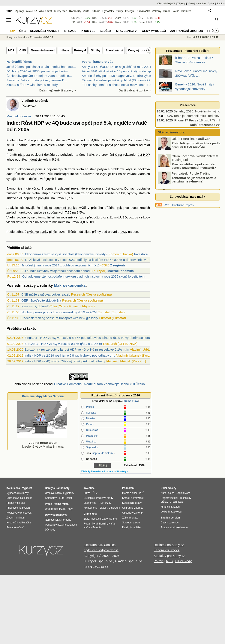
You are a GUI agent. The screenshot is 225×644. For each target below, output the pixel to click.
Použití (159, 561)
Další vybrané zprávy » (135, 90)
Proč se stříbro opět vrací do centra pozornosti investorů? (194, 167)
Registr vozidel (169, 498)
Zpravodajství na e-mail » (188, 197)
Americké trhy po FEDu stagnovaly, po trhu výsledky (119, 76)
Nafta (112, 524)
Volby (164, 512)
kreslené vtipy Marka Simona (42, 443)
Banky (49, 488)
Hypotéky (108, 11)
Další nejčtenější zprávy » (58, 90)
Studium (221, 3)
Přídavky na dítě (16, 503)
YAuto (191, 3)
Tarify (120, 11)
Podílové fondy (104, 498)
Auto (163, 493)
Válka (176, 11)
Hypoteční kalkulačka (19, 523)
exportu (117, 188)
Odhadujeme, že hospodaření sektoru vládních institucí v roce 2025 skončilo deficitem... (85, 276)
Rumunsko (92, 430)
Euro (62, 498)
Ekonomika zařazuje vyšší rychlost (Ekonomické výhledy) (66, 254)
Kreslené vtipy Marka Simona (43, 396)
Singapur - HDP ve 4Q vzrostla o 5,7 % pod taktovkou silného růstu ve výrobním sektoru (87, 338)
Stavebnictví (114, 50)
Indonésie (35, 159)
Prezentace (188, 105)
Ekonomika (36, 37)
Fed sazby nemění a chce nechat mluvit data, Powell (119, 85)
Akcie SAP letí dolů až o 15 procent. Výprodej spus (118, 71)
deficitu (34, 179)
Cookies (110, 545)
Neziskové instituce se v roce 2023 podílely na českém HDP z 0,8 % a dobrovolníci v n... (88, 260)
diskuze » (108, 471)
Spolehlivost (183, 493)
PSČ (142, 493)
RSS (167, 205)
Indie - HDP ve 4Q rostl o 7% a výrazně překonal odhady (65, 361)
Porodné (66, 520)
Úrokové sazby (53, 493)
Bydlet (211, 3)
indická (47, 208)
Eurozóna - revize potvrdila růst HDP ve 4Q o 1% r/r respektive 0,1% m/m (77, 349)
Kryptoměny (90, 508)
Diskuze (186, 11)
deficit (20, 222)
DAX (95, 22)
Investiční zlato (99, 519)
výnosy (132, 193)
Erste (142, 22)
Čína (118, 155)
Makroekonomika (19, 116)
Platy (70, 509)
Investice (141, 254)
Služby (96, 50)
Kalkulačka (143, 11)
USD (123, 217)
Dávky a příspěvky (56, 515)
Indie (27, 188)
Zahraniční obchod (187, 31)
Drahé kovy (91, 514)
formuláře (135, 527)
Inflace (64, 50)
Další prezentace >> (205, 125)
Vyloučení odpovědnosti (101, 550)
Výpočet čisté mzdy (17, 493)
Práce (167, 11)
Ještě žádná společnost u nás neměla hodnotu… (41, 67)
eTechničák (176, 502)
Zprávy (20, 11)
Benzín (103, 524)
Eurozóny (113, 395)
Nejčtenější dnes (19, 62)
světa (80, 169)
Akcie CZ (31, 11)
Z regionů (117, 265)
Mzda (62, 509)
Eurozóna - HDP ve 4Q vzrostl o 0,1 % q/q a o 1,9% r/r (63, 344)
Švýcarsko (92, 447)
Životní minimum (16, 518)
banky (44, 232)
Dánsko (91, 418)
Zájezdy (181, 3)
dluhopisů (26, 198)
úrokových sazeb (33, 174)
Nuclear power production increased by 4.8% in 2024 (59, 312)
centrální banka (65, 208)
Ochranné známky (133, 508)
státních (144, 193)
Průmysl (80, 50)
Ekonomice (14, 188)
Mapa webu (175, 512)
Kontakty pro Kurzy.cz (169, 556)
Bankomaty (62, 488)
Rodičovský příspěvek (19, 513)
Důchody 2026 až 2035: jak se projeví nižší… (39, 71)
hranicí (139, 140)
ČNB (23, 50)
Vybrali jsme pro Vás (98, 62)
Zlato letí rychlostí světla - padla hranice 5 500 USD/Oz (196, 146)
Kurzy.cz (11, 37)
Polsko (90, 407)
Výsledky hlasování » (92, 471)
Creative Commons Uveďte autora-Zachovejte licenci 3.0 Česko (99, 384)
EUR (72, 18)
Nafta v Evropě (92, 527)
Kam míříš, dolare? (35, 306)
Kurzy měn (61, 11)
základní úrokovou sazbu (24, 212)
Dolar (69, 498)
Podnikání (128, 488)
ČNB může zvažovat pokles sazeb (46, 294)
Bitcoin (96, 11)
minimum (59, 222)
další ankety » (121, 471)
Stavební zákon (131, 523)
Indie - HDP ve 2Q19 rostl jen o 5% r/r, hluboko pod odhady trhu (70, 355)
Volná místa (61, 504)
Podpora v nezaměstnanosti (61, 525)
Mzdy (108, 503)
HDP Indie (53, 140)
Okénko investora (171, 132)
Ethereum (114, 508)
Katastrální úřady (132, 503)
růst (139, 155)
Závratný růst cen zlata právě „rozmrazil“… (37, 80)
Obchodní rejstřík (166, 3)
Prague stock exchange (174, 527)
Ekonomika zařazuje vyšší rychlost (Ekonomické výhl (119, 80)
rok (101, 193)
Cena (171, 493)
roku (84, 140)
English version (170, 518)
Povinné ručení (15, 527)
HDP (11, 50)
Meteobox (201, 3)
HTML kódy (183, 561)
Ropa (118, 22)
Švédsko (91, 413)
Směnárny (51, 498)
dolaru (75, 193)
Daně (125, 527)
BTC (95, 18)
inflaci (74, 174)
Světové (33, 232)
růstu (22, 155)
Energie (130, 11)
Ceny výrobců (138, 50)
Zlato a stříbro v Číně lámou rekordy (32, 85)
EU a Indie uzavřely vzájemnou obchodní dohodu (56, 271)
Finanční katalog (170, 507)
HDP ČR (49, 37)
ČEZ (141, 18)
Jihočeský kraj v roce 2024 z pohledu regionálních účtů (60, 265)
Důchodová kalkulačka (19, 498)
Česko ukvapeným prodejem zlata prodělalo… (39, 76)
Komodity (75, 11)
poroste (39, 140)
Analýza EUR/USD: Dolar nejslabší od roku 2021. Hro (120, 67)
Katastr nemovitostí (133, 498)
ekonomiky (26, 169)
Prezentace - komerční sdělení (188, 51)
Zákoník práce (130, 518)
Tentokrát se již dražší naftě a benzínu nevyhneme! (194, 181)
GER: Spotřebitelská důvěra (41, 300)
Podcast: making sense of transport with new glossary (60, 318)
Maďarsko (92, 436)
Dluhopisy (89, 498)
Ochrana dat (93, 545)
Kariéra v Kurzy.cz (167, 550)
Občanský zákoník (133, 513)
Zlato (118, 18)
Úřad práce (51, 509)
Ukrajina (91, 442)
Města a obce (130, 493)
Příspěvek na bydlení (18, 508)
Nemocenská (52, 520)
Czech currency (170, 523)
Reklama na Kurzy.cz (169, 545)
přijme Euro (131, 401)
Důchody (50, 530)
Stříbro (113, 519)
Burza (87, 493)
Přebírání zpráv (183, 205)
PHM (95, 524)
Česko (90, 424)
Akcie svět (46, 11)
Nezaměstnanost (43, 50)
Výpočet (27, 488)
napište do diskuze (103, 453)
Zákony (157, 11)
